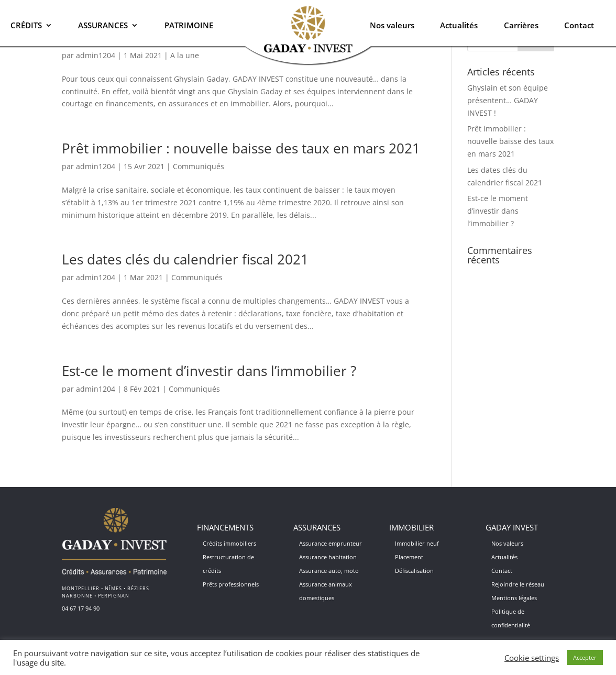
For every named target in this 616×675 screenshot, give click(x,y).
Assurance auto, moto (329, 571)
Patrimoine (189, 25)
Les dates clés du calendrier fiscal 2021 (185, 259)
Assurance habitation (328, 557)
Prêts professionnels (231, 584)
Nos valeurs (392, 25)
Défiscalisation (414, 571)
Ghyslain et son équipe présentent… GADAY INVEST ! (508, 100)
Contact (579, 25)
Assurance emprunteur (331, 543)
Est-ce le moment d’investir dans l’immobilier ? (209, 371)
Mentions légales (514, 598)
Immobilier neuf (417, 543)
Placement (409, 557)
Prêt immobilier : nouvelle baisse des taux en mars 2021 (241, 148)
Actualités (459, 25)
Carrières (521, 25)
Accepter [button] (585, 657)
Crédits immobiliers (229, 543)
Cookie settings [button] (532, 658)
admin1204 (96, 166)
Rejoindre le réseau (518, 584)
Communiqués (199, 166)
